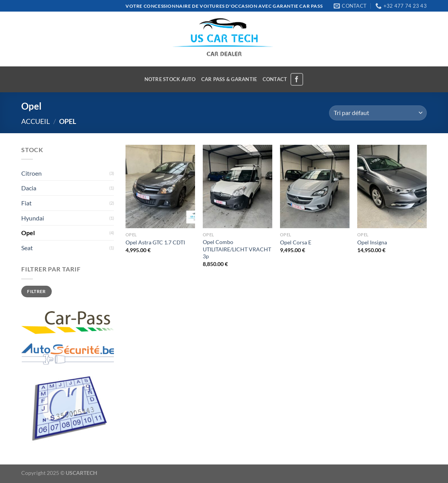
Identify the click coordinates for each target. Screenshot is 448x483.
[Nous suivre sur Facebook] (297, 79)
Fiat (26, 203)
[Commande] (378, 113)
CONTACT (275, 79)
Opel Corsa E (296, 242)
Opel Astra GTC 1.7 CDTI (155, 242)
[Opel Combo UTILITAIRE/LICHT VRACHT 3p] (238, 186)
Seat (27, 248)
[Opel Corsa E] (315, 186)
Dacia (29, 188)
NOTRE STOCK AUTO (170, 79)
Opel (28, 233)
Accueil (36, 121)
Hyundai (33, 218)
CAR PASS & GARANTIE (229, 79)
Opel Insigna (372, 242)
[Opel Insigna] (392, 186)
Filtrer (36, 291)
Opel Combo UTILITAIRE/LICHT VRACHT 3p (237, 249)
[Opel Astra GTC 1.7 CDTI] (160, 186)
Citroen (31, 173)
